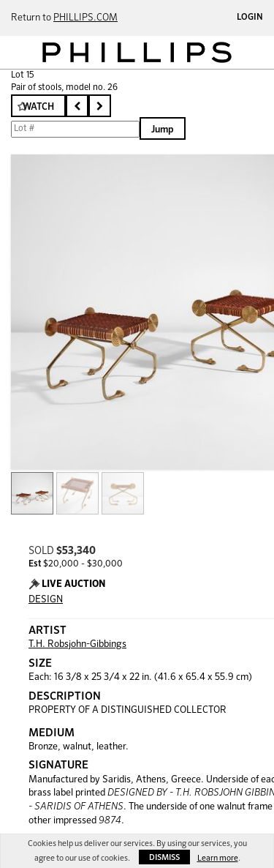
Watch (38, 107)
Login (250, 18)
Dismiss (164, 857)
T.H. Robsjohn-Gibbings (77, 644)
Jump (163, 130)
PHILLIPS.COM (85, 18)
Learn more (218, 858)
